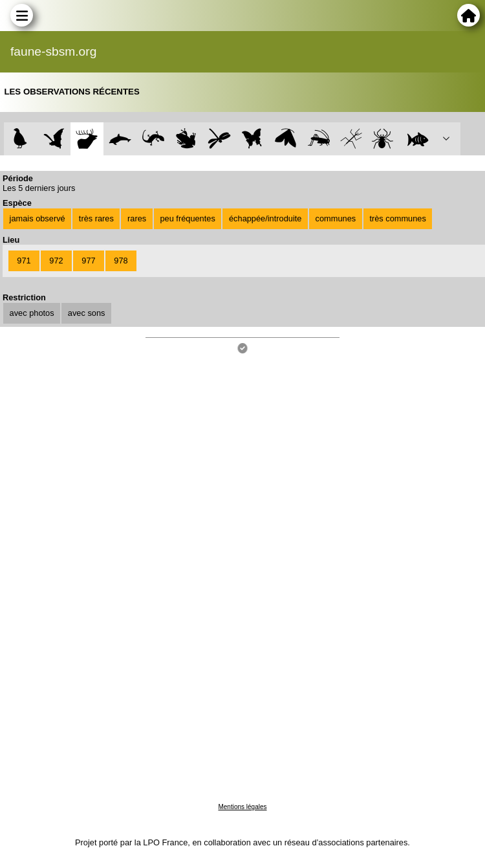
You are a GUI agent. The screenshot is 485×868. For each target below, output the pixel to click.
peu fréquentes (187, 218)
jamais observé (38, 218)
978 (121, 261)
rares (137, 218)
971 (24, 261)
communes (336, 218)
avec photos (32, 313)
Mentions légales (242, 807)
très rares (96, 218)
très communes (397, 218)
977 (88, 261)
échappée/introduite (265, 218)
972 (56, 261)
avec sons (87, 313)
